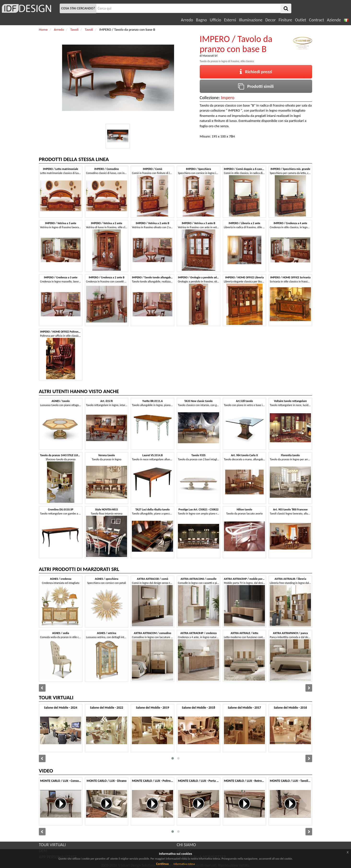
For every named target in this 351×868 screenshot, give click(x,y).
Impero (228, 98)
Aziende (334, 20)
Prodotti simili (256, 86)
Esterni (230, 20)
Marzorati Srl (210, 56)
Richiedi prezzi (256, 72)
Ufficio (215, 20)
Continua (162, 864)
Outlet (300, 20)
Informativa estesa (184, 864)
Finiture (285, 20)
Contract (317, 20)
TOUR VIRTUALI (52, 845)
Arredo (187, 20)
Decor (271, 20)
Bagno (201, 20)
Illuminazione (251, 20)
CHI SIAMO (186, 845)
